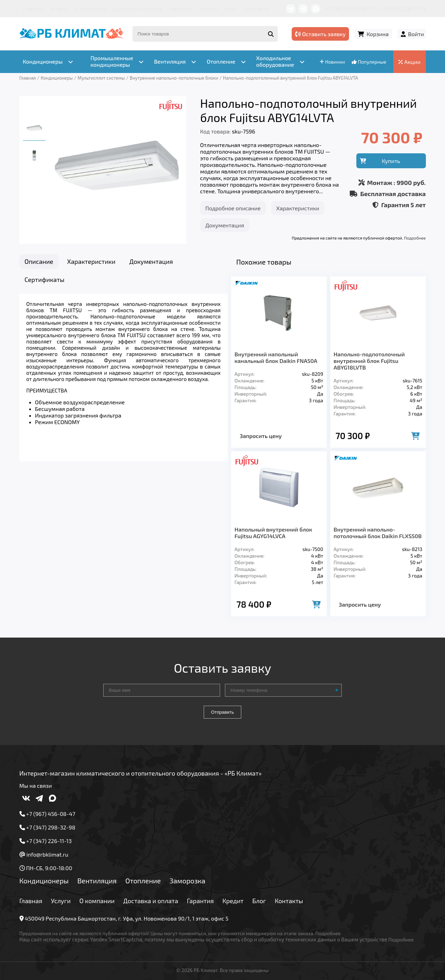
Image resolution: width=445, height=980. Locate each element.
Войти (416, 34)
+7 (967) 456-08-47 (350, 9)
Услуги (59, 9)
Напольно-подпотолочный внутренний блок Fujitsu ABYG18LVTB (369, 361)
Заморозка (188, 881)
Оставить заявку (320, 34)
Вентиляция (97, 881)
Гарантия (181, 9)
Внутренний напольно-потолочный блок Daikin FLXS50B (378, 533)
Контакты (257, 9)
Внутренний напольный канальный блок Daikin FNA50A (276, 357)
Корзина (377, 34)
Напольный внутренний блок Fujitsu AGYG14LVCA (273, 533)
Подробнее (415, 238)
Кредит (209, 9)
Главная (33, 9)
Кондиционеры (44, 881)
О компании (90, 9)
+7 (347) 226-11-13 (403, 9)
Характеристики (298, 208)
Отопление (143, 881)
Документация (225, 225)
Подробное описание (233, 208)
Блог (231, 9)
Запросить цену (261, 436)
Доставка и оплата (137, 9)
